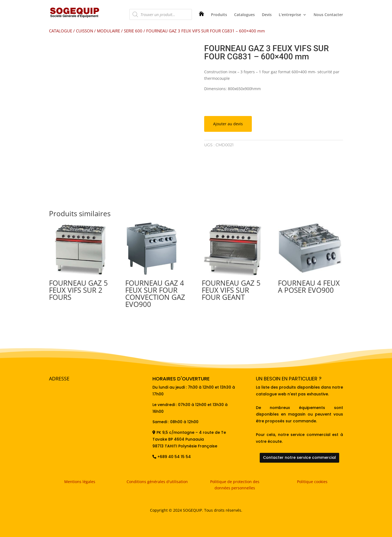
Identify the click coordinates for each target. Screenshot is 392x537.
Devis (267, 15)
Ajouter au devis (228, 124)
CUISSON (85, 31)
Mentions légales (80, 482)
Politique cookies (312, 482)
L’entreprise (290, 15)
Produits (219, 15)
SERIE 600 (133, 31)
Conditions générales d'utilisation (157, 482)
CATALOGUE (61, 31)
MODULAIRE (108, 31)
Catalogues (244, 15)
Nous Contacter (328, 15)
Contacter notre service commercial (299, 457)
